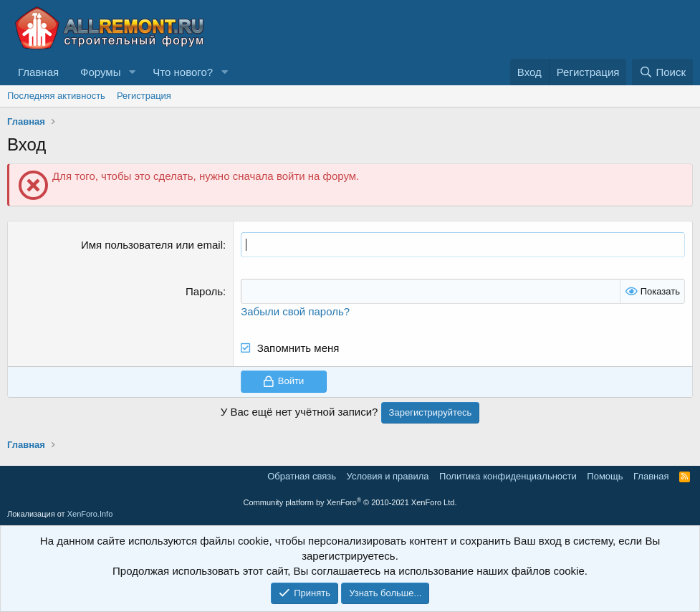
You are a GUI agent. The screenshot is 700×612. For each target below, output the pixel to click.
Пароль (204, 291)
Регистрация (144, 96)
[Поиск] (662, 72)
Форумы (100, 72)
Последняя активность (56, 96)
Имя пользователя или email (152, 245)
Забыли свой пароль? (295, 311)
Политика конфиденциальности (508, 476)
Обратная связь (302, 476)
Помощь (605, 476)
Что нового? (183, 72)
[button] (132, 72)
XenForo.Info (90, 514)
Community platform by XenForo (350, 502)
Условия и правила (388, 476)
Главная (38, 72)
